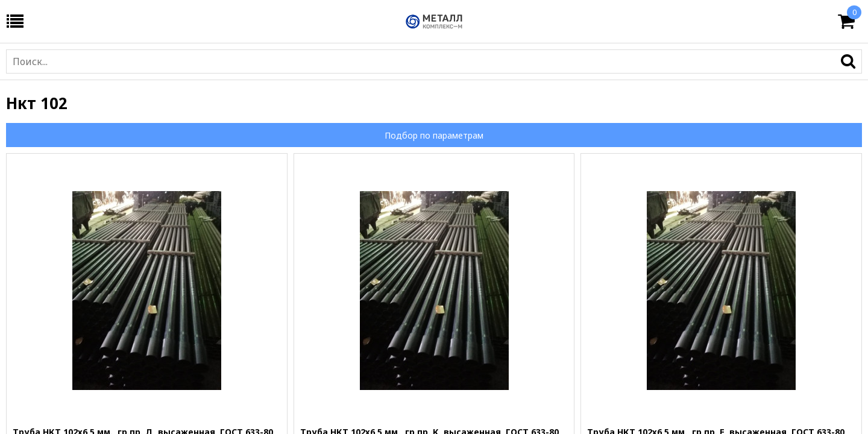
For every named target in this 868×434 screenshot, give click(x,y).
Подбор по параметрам (434, 135)
